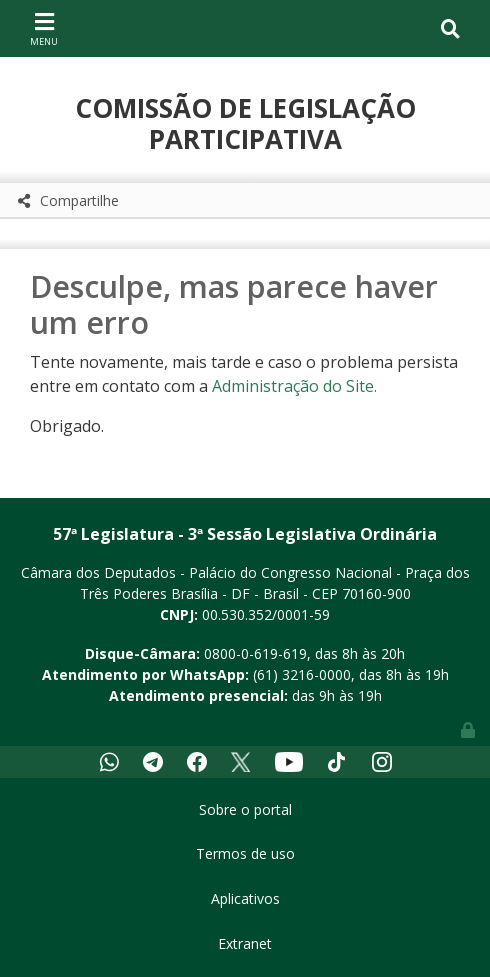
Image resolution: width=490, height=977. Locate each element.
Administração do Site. (294, 386)
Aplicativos (245, 898)
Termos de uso (245, 853)
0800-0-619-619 (255, 653)
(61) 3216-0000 (302, 674)
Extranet (245, 943)
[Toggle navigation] (44, 28)
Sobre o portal (245, 809)
